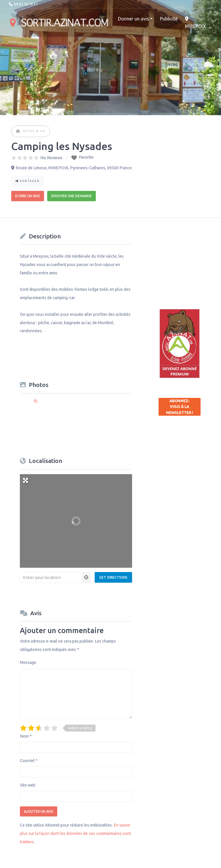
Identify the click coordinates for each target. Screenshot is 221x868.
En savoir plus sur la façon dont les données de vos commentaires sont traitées (75, 833)
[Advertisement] (190, 259)
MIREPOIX (195, 22)
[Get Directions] (113, 577)
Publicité (169, 19)
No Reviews (51, 158)
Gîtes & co (34, 131)
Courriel (29, 761)
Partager (28, 181)
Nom (26, 736)
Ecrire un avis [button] (28, 196)
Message (28, 662)
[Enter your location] (51, 578)
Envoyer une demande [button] (72, 196)
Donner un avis (134, 19)
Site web (28, 785)
